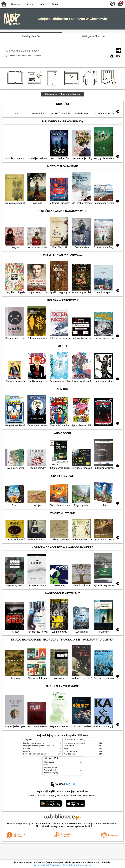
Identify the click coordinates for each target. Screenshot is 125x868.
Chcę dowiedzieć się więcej (48, 865)
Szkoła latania (69, 746)
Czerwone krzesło (50, 770)
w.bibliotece (77, 824)
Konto (55, 4)
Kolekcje (38, 56)
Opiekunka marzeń (50, 767)
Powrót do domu (70, 754)
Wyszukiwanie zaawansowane (18, 56)
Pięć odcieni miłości (71, 751)
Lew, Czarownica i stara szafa (34, 743)
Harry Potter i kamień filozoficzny (35, 754)
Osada (46, 765)
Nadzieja (27, 749)
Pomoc (43, 4)
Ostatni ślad (28, 751)
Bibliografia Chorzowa (94, 36)
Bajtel (66, 749)
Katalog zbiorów (31, 36)
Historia (30, 4)
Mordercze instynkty (51, 773)
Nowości (16, 4)
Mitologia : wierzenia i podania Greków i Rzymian (41, 746)
